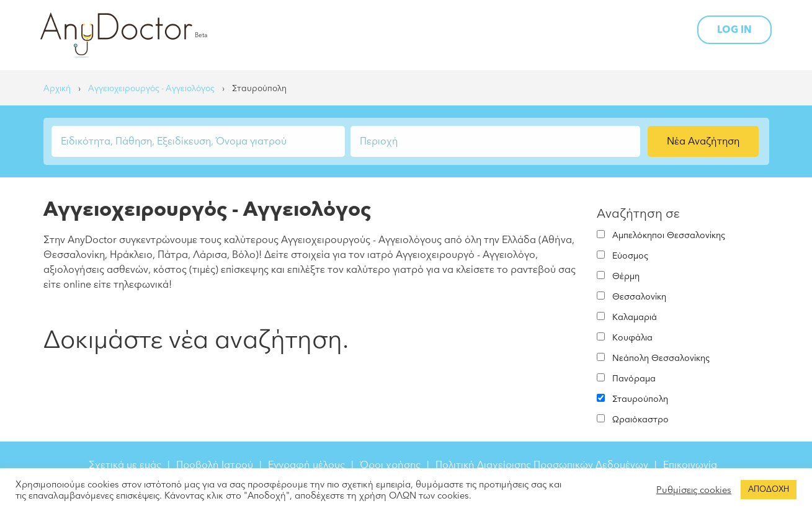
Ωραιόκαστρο (640, 420)
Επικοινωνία (690, 465)
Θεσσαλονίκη (639, 297)
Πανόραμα (634, 379)
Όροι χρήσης (390, 465)
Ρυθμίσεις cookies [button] (694, 490)
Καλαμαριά (635, 317)
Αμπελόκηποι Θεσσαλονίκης (669, 235)
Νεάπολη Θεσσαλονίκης (661, 358)
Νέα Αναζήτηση (703, 141)
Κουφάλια (632, 338)
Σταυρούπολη (640, 399)
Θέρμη (626, 276)
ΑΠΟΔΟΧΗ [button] (769, 489)
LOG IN (734, 30)
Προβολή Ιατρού (215, 465)
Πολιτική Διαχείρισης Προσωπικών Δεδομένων (542, 465)
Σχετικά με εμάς (125, 465)
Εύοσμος (630, 256)
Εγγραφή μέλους (306, 465)
